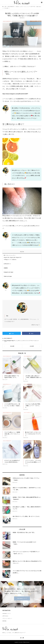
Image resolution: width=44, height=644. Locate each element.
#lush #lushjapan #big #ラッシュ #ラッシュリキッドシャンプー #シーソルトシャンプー (21, 341)
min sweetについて (22, 598)
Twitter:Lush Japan (8, 276)
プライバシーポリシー (7, 618)
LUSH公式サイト (7, 264)
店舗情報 (6, 268)
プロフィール (35, 325)
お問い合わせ (5, 616)
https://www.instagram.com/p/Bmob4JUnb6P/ (15, 94)
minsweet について (7, 613)
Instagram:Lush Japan (8, 272)
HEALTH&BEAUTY (8, 338)
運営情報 (4, 621)
